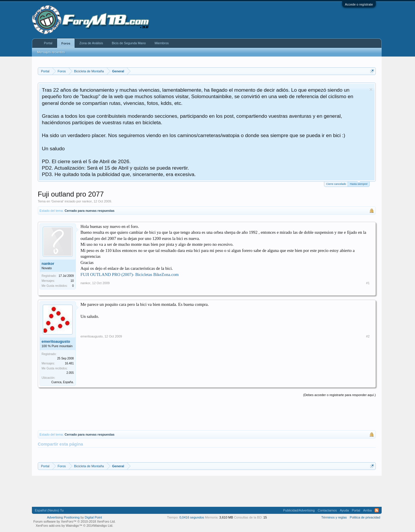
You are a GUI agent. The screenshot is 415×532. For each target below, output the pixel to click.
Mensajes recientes (51, 52)
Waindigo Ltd (103, 526)
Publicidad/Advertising (299, 510)
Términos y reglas (334, 517)
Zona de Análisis (91, 43)
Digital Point (94, 517)
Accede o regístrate (359, 4)
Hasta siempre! (359, 184)
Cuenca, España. (62, 382)
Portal (48, 43)
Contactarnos (327, 510)
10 (72, 281)
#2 (368, 336)
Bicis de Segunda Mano (129, 43)
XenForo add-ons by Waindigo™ (59, 526)
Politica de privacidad (365, 517)
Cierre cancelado (336, 184)
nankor (87, 201)
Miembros (162, 43)
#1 (368, 283)
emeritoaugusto (56, 341)
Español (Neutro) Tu (49, 510)
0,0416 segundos (192, 517)
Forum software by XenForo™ (74, 521)
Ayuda (344, 510)
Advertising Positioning (63, 517)
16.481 (69, 363)
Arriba (367, 510)
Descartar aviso (371, 89)
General (57, 201)
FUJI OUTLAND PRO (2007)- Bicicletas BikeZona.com (130, 274)
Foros (66, 43)
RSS (377, 510)
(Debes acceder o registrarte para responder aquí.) (339, 395)
